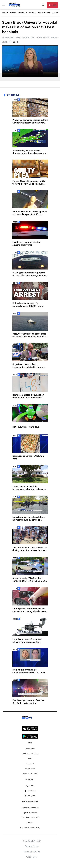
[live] (52, 5)
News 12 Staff (8, 38)
